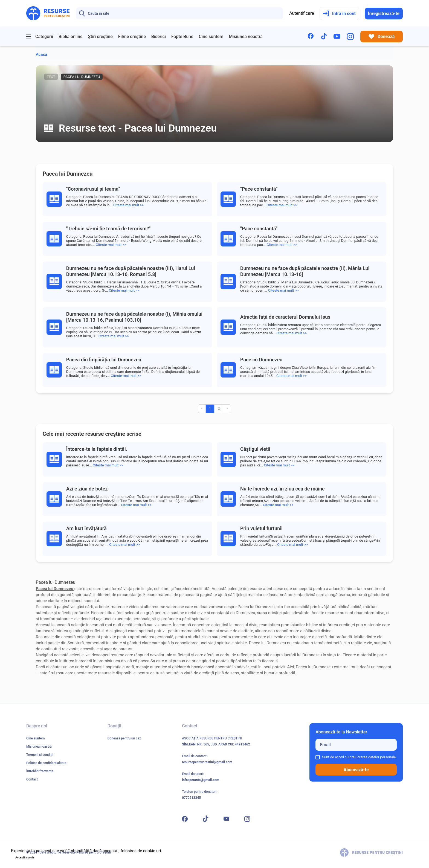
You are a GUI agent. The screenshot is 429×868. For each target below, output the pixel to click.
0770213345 (191, 798)
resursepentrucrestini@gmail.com (207, 762)
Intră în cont (339, 14)
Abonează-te (356, 770)
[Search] (179, 13)
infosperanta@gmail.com (201, 780)
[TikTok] (324, 36)
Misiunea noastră (246, 37)
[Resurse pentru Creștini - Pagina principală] (48, 13)
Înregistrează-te (384, 14)
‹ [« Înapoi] (202, 408)
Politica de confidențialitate (46, 763)
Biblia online (71, 37)
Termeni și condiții (40, 755)
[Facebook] (311, 37)
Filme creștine (132, 37)
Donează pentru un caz (124, 738)
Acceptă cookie (25, 857)
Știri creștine (100, 37)
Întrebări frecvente (40, 771)
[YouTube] (337, 36)
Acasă (42, 54)
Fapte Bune (182, 37)
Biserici (159, 37)
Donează (382, 37)
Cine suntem (211, 37)
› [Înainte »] (227, 408)
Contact (32, 779)
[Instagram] (350, 37)
